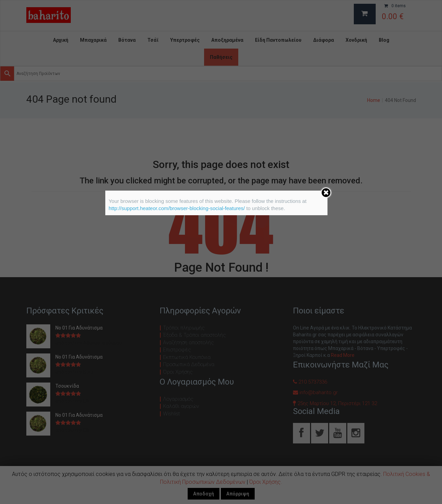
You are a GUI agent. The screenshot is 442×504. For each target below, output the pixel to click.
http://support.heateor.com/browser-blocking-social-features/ (177, 208)
